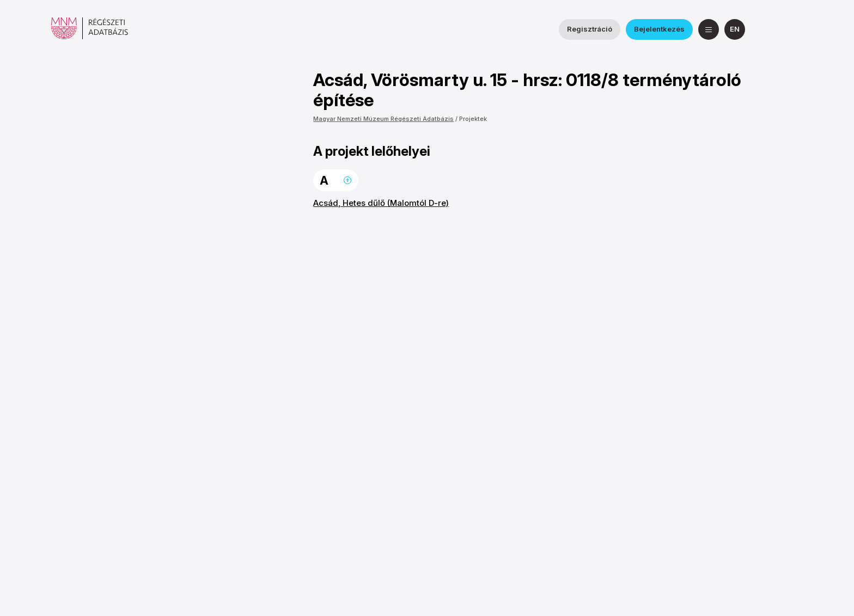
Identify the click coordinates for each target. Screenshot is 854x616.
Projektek (473, 119)
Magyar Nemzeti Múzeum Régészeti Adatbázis (383, 119)
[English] (735, 29)
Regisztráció (590, 29)
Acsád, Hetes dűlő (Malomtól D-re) (381, 203)
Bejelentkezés (659, 29)
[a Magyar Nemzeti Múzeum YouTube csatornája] (792, 29)
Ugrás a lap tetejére (347, 180)
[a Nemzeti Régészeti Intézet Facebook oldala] (766, 29)
